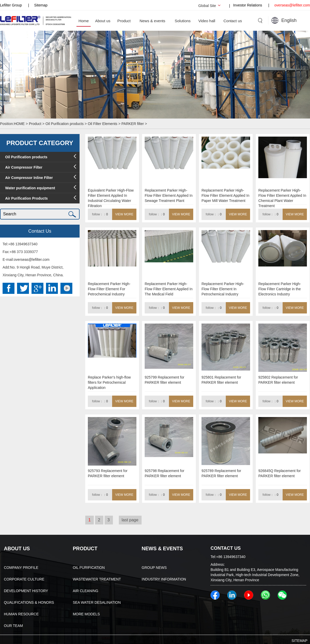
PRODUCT (84, 548)
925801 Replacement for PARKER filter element (221, 380)
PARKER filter (133, 124)
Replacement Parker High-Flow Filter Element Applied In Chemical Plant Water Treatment (282, 197)
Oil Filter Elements (103, 124)
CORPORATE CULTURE (24, 579)
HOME (20, 124)
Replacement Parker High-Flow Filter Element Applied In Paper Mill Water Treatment (225, 195)
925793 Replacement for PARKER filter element (108, 473)
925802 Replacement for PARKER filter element (278, 380)
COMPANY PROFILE (21, 567)
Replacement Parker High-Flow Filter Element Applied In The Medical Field (169, 289)
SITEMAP (300, 640)
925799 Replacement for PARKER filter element (164, 380)
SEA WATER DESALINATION (97, 602)
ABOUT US (16, 548)
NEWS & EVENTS (161, 548)
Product (35, 124)
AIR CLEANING (86, 590)
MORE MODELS (86, 614)
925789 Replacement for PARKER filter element (221, 473)
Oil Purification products (65, 124)
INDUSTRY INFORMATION (164, 579)
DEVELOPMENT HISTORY (26, 590)
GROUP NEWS (154, 567)
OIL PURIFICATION (89, 567)
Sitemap (41, 5)
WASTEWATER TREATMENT (97, 579)
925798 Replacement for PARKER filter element (164, 473)
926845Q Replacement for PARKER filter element (280, 473)
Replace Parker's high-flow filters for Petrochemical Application (109, 382)
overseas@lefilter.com (292, 5)
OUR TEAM (13, 625)
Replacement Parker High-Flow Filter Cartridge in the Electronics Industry (280, 289)
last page (130, 520)
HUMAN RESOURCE (21, 614)
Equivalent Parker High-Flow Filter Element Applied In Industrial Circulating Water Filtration (111, 197)
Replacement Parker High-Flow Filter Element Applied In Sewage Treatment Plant (169, 195)
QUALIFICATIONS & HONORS (29, 602)
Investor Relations (248, 5)
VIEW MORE (124, 214)
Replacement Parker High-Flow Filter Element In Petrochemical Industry (223, 289)
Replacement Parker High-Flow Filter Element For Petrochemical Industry (109, 289)
